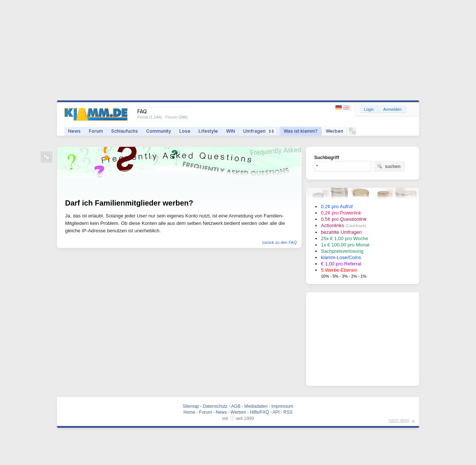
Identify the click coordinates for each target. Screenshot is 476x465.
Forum (96, 131)
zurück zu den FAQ (279, 242)
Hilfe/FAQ (259, 412)
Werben (335, 131)
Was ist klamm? (301, 131)
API (276, 412)
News (74, 131)
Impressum (282, 406)
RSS (288, 412)
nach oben (399, 420)
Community (159, 131)
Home (189, 412)
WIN (231, 131)
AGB (236, 406)
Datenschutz (215, 406)
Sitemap (191, 406)
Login (369, 109)
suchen (389, 166)
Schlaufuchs (125, 131)
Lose (185, 131)
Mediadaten (256, 406)
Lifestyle (208, 131)
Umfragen (259, 131)
